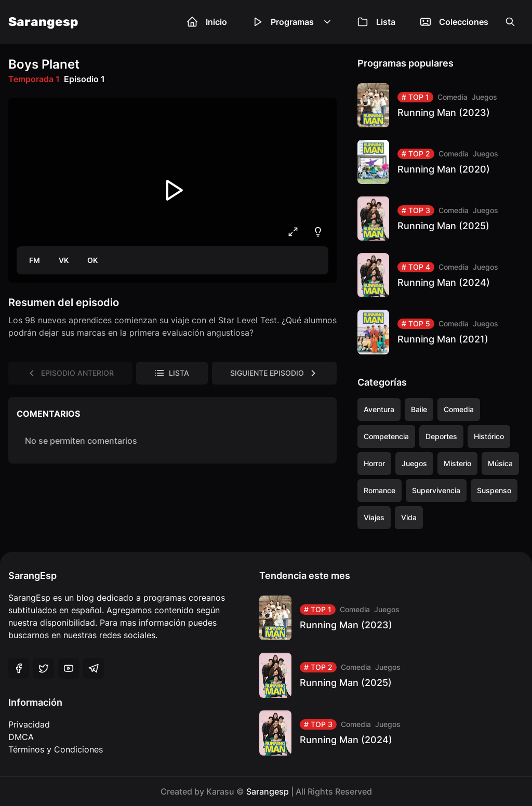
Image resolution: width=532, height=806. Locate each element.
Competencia (386, 436)
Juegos (484, 97)
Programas (292, 22)
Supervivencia (436, 490)
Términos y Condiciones (56, 749)
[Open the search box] (510, 22)
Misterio (457, 463)
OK (92, 260)
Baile (419, 409)
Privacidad (29, 724)
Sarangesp (43, 22)
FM (35, 260)
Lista (376, 22)
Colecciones (454, 22)
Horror (374, 463)
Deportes (441, 436)
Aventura (379, 409)
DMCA (21, 737)
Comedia (453, 97)
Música (500, 463)
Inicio (207, 22)
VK (64, 260)
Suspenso (494, 490)
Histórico (489, 436)
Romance (380, 490)
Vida (409, 517)
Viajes (374, 517)
